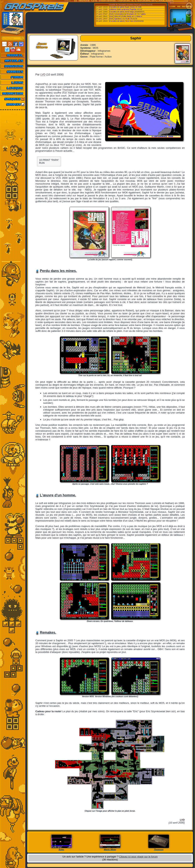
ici (70, 646)
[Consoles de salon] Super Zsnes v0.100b (125, 7)
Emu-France (147, 4)
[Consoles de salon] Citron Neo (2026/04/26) (126, 21)
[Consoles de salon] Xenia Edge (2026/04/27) (127, 12)
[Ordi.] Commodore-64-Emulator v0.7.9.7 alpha (127, 14)
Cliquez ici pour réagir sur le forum (138, 857)
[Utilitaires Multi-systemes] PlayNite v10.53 (126, 9)
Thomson (67, 90)
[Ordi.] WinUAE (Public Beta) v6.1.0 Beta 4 (126, 16)
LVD (43, 74)
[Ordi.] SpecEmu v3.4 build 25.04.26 (123, 19)
